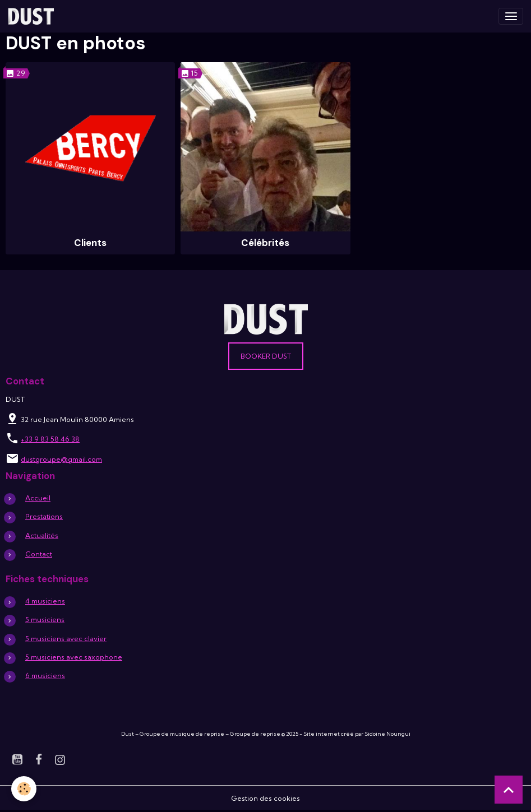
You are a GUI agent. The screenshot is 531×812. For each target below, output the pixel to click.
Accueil (38, 498)
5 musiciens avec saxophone (74, 657)
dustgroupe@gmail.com (61, 459)
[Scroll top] (509, 790)
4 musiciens (45, 601)
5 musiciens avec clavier (66, 639)
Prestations (44, 516)
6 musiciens (45, 676)
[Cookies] (24, 789)
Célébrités (265, 243)
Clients (90, 243)
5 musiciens (45, 620)
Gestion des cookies (265, 798)
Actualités (42, 535)
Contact (39, 554)
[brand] (33, 16)
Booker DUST (266, 356)
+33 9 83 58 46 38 (50, 439)
